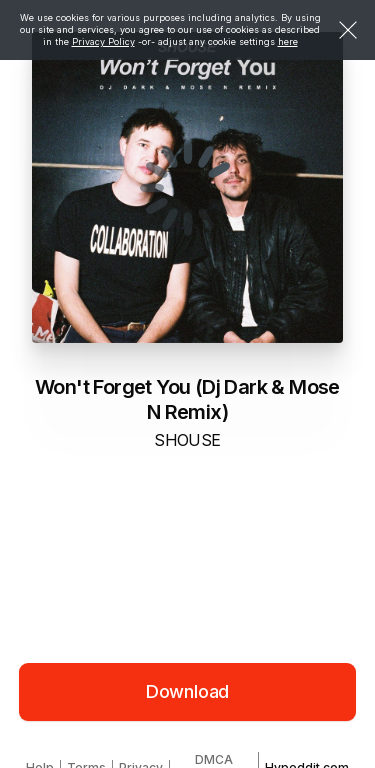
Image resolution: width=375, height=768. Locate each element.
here (288, 41)
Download (188, 691)
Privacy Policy (103, 41)
